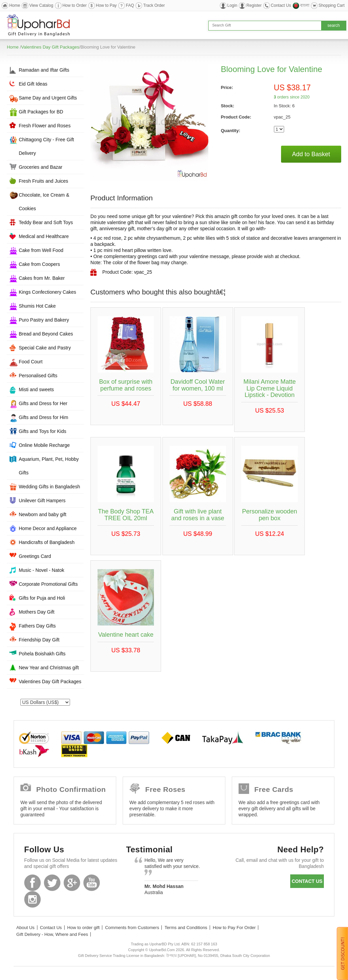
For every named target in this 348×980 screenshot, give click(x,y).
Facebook (32, 883)
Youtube (92, 883)
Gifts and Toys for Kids (42, 431)
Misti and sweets (36, 389)
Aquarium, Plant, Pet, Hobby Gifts (49, 466)
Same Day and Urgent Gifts (48, 98)
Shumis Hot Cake (37, 306)
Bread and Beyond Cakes (46, 334)
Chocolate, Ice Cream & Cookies (44, 202)
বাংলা (305, 5)
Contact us (307, 881)
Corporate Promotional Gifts (48, 584)
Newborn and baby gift (42, 514)
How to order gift (83, 928)
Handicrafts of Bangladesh (47, 542)
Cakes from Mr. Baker (42, 278)
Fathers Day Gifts (37, 626)
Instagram (32, 899)
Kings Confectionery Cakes (47, 292)
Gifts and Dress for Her (43, 403)
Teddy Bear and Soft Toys (46, 222)
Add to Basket (311, 154)
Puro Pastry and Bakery (44, 320)
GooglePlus (72, 883)
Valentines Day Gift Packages (50, 47)
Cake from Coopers (39, 264)
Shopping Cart (332, 5)
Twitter (52, 883)
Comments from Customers (132, 928)
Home (15, 5)
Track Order (154, 5)
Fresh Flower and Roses (45, 126)
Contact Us (281, 5)
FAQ (130, 5)
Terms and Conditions (186, 928)
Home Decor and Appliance (48, 528)
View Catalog (41, 5)
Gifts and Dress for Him (43, 417)
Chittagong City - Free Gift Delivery (46, 146)
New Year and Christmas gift (49, 668)
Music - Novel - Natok (41, 570)
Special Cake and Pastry (45, 348)
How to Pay (106, 5)
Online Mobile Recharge (44, 445)
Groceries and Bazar (40, 167)
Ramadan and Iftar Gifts (44, 70)
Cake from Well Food (41, 250)
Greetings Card (35, 556)
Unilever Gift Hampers (42, 501)
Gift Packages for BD (41, 112)
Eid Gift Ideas (33, 84)
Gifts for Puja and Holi (42, 598)
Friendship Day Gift (39, 640)
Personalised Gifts (38, 376)
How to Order (75, 5)
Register (254, 5)
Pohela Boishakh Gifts (42, 654)
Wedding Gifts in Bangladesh (49, 487)
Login (232, 5)
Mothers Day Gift (37, 612)
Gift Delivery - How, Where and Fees (52, 934)
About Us (25, 928)
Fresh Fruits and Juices (43, 181)
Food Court (31, 362)
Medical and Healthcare (44, 236)
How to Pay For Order (234, 928)
